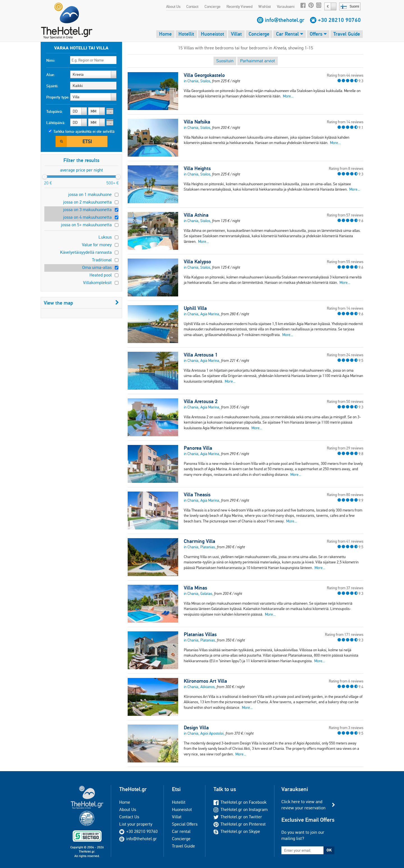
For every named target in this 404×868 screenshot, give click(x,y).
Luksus (105, 237)
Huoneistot (213, 34)
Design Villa (196, 728)
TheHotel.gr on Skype (237, 831)
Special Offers (185, 824)
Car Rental (290, 34)
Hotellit (186, 34)
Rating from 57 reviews (345, 215)
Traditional (102, 260)
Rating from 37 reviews (345, 588)
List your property (136, 824)
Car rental (181, 831)
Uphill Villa (195, 308)
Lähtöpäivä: (56, 123)
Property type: (58, 97)
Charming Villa (199, 541)
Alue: (51, 75)
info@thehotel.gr (285, 20)
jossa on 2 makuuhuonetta (87, 202)
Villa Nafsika (197, 122)
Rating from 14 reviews (345, 122)
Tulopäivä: (55, 111)
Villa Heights (197, 168)
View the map (81, 303)
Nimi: (51, 60)
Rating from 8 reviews (346, 168)
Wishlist (265, 6)
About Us (173, 6)
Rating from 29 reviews (345, 448)
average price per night (82, 170)
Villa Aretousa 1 (201, 355)
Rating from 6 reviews (346, 681)
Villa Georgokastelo (204, 75)
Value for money (97, 245)
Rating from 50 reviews (345, 401)
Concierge (213, 6)
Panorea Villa (198, 448)
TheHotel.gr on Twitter (238, 817)
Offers (318, 34)
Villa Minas (195, 588)
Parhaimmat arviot (258, 61)
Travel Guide (347, 34)
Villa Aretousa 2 (201, 401)
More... (288, 96)
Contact (192, 6)
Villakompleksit (97, 283)
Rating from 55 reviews (345, 262)
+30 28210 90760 (339, 20)
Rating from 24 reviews (345, 355)
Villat (236, 34)
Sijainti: (52, 86)
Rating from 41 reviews (345, 541)
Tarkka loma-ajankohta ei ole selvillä (84, 131)
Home (165, 34)
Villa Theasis (197, 495)
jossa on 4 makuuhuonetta (87, 217)
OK (329, 850)
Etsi (87, 141)
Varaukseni (286, 6)
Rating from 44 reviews (345, 75)
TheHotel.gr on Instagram (241, 809)
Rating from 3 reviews (346, 728)
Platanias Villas (200, 634)
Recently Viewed (239, 6)
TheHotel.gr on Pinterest (240, 824)
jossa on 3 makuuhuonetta (87, 210)
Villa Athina (196, 215)
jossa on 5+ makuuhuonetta (86, 225)
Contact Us (129, 817)
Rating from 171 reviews (344, 634)
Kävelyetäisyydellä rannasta (86, 252)
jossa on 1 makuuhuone (90, 194)
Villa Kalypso (197, 262)
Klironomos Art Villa (205, 681)
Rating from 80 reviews (345, 495)
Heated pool (101, 275)
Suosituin (225, 61)
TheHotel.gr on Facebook (240, 802)
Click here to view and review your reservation (303, 805)
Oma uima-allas (97, 267)
